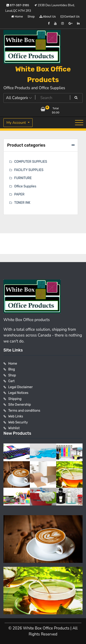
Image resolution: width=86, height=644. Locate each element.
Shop (31, 16)
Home (17, 16)
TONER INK (22, 203)
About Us (48, 16)
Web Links (16, 416)
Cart (11, 381)
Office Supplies (25, 186)
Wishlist (14, 428)
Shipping (15, 399)
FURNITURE (23, 178)
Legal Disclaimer (21, 387)
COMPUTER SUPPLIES (31, 162)
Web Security (18, 422)
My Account (17, 123)
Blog (12, 369)
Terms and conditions (24, 411)
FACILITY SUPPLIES (29, 170)
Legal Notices (18, 393)
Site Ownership (20, 405)
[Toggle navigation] (79, 123)
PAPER (19, 194)
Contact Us (70, 16)
